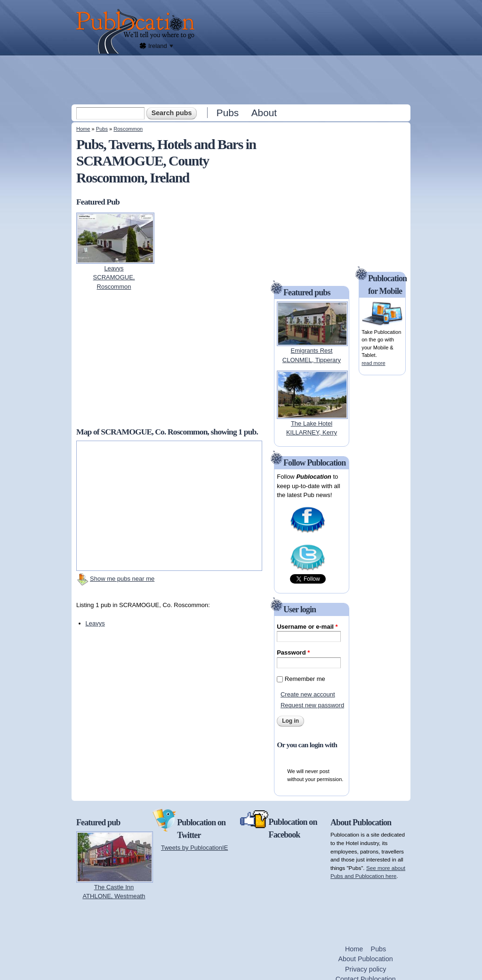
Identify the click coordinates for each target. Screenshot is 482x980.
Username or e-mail (307, 627)
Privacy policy (366, 969)
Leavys (95, 623)
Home (83, 129)
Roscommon (128, 129)
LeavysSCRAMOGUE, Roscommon (114, 277)
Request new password (312, 705)
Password (293, 652)
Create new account (308, 694)
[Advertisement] (242, 79)
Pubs (228, 113)
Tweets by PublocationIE (194, 848)
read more (373, 363)
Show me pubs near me (122, 579)
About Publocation (366, 959)
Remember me (305, 679)
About (264, 113)
